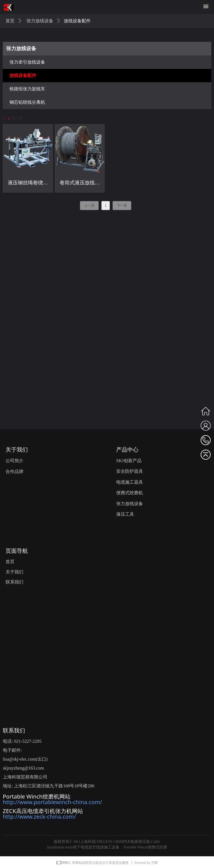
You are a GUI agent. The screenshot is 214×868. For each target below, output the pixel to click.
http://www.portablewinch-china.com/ (52, 802)
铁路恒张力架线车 (27, 89)
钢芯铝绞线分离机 (27, 102)
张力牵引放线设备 (27, 62)
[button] (206, 7)
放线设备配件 (23, 75)
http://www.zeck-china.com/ (39, 817)
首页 (10, 21)
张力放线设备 (21, 49)
